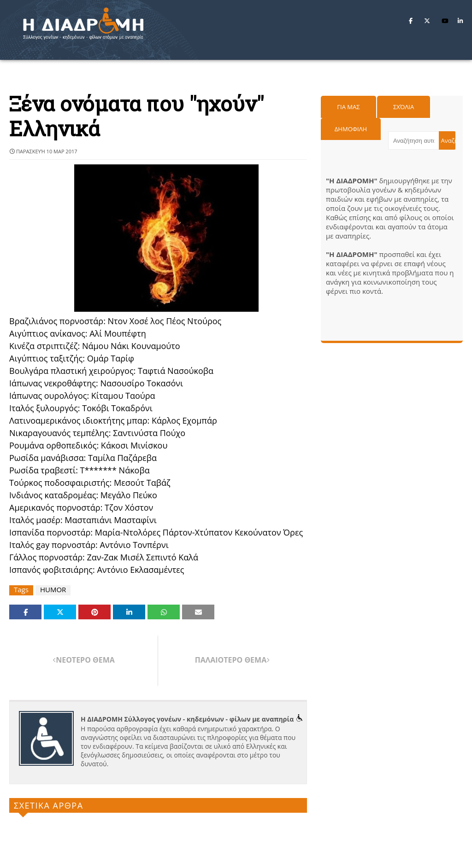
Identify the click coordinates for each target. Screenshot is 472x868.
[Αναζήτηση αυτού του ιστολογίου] (413, 140)
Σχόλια (404, 107)
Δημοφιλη (351, 129)
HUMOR (53, 590)
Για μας (348, 107)
